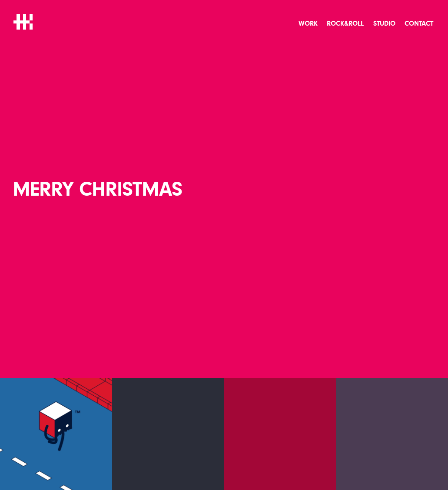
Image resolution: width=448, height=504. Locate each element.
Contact (419, 23)
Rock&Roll (345, 23)
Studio (384, 23)
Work (308, 23)
